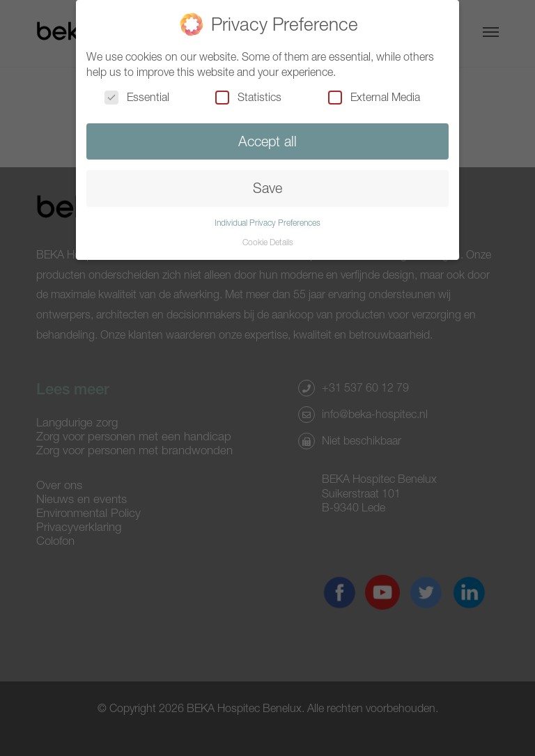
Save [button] (267, 188)
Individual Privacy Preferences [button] (267, 223)
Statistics (248, 97)
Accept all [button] (267, 141)
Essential (137, 97)
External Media (374, 97)
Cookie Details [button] (268, 242)
